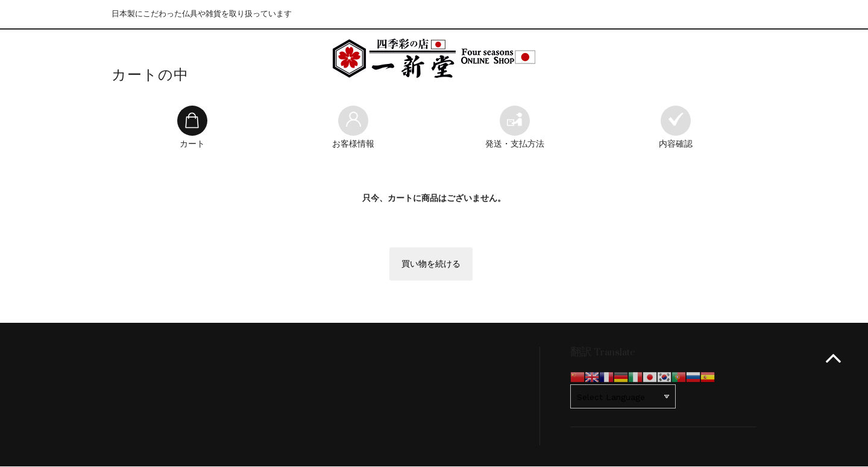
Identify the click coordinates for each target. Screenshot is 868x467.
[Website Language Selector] (623, 397)
